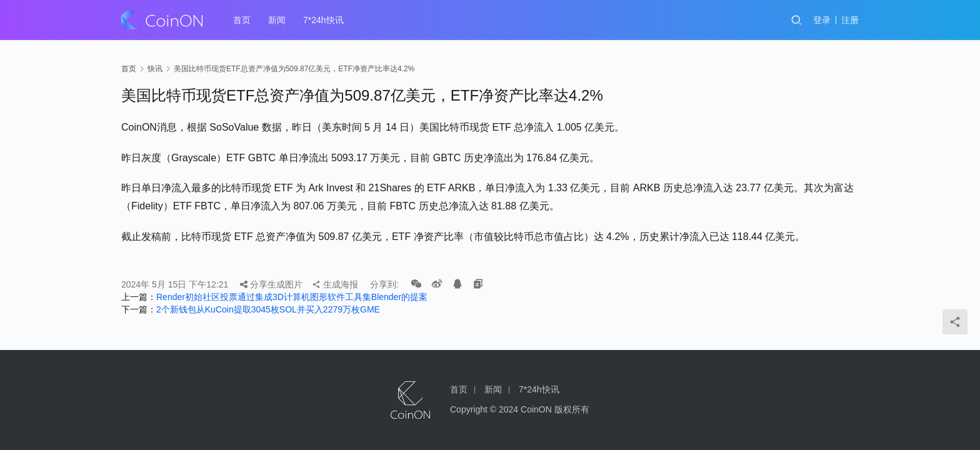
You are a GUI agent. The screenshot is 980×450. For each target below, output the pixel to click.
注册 (850, 20)
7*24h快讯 (323, 20)
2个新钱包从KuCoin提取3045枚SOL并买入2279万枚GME (268, 309)
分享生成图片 (271, 284)
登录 (822, 20)
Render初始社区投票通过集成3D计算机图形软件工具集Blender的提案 (292, 297)
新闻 (277, 20)
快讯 (155, 69)
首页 (242, 20)
